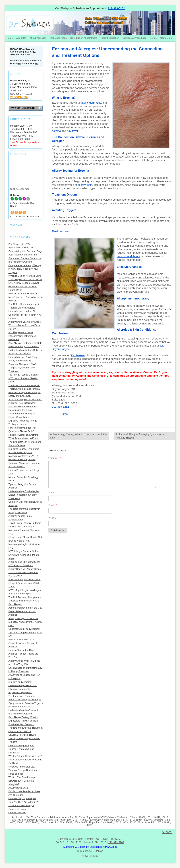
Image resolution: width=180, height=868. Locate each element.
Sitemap (99, 851)
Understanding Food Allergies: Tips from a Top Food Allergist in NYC (25, 632)
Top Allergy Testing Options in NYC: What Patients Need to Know (24, 378)
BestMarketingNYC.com (103, 847)
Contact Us (166, 38)
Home (10, 38)
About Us (21, 38)
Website (52, 518)
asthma (56, 131)
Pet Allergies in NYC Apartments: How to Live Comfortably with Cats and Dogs (25, 248)
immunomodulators (129, 256)
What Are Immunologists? (22, 767)
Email (53, 505)
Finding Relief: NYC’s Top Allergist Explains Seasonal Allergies (23, 643)
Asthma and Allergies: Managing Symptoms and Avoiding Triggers (140, 436)
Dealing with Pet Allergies (22, 527)
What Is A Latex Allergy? (21, 805)
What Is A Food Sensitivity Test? (25, 756)
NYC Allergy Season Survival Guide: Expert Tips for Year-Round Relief (24, 286)
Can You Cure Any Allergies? (24, 802)
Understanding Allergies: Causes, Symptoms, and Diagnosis (21, 749)
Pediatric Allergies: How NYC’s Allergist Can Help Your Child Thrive (25, 583)
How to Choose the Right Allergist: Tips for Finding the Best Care (23, 654)
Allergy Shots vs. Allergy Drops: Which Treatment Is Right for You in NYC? (25, 573)
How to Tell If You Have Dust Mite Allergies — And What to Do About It (26, 297)
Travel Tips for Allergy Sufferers (25, 523)
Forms (153, 38)
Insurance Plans (58, 38)
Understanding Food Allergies (24, 491)
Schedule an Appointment (84, 38)
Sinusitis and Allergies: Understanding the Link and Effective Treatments (23, 685)
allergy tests (85, 185)
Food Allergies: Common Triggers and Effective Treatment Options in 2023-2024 (26, 728)
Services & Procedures (135, 38)
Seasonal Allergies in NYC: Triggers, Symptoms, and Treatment (23, 368)
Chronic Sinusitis (17, 813)
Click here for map (20, 189)
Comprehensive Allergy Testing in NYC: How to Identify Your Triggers (25, 269)
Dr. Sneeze (78, 355)
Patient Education (110, 38)
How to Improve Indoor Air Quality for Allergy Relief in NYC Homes (25, 315)
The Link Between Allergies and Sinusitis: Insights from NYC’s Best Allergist (25, 601)
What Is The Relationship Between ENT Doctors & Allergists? (22, 781)
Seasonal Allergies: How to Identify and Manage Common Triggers (24, 738)
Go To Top (168, 832)
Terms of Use (84, 851)
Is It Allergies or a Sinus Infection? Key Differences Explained (22, 336)
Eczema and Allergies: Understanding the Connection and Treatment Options (24, 710)
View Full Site (90, 856)
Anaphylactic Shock (19, 788)
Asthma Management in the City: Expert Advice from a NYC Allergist (26, 611)
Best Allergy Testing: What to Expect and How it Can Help (79, 436)
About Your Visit (38, 38)
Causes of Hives (17, 809)
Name (53, 493)
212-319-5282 (116, 8)
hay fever (72, 131)
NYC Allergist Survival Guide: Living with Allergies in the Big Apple (24, 555)
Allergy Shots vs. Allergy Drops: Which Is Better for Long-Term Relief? (25, 325)
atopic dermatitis (91, 103)
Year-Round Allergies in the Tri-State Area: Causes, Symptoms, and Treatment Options (25, 258)
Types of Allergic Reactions (23, 770)
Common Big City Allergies (22, 798)
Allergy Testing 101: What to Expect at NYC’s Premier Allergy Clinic (25, 622)
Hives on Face (16, 774)
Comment (55, 458)
